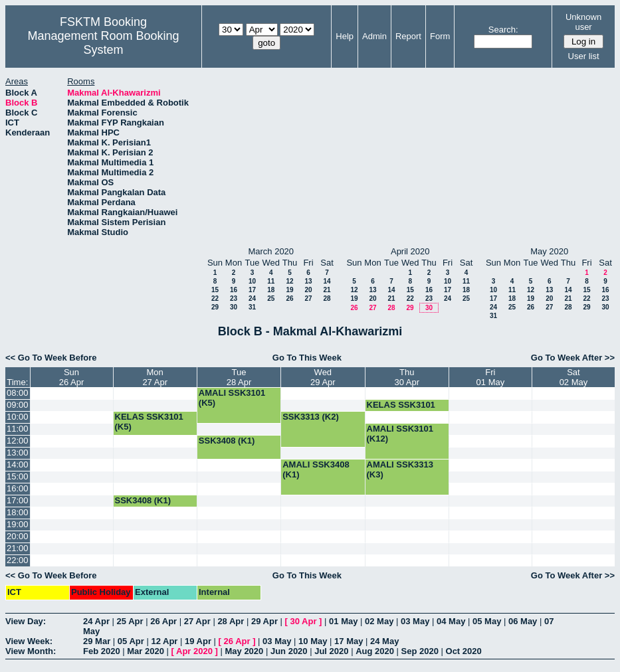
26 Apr (163, 621)
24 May (384, 641)
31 (252, 307)
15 (215, 290)
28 (327, 298)
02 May (379, 621)
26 (289, 298)
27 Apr (197, 621)
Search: (503, 30)
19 (289, 290)
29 (215, 307)
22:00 (18, 560)
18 (271, 290)
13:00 (18, 453)
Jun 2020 (289, 651)
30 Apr (304, 621)
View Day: (26, 621)
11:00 (18, 429)
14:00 (18, 464)
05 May (487, 621)
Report (408, 36)
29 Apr (264, 621)
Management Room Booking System (103, 43)
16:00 (18, 488)
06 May (523, 621)
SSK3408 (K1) (227, 441)
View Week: (29, 641)
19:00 (18, 524)
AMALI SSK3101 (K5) (232, 398)
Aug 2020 (375, 651)
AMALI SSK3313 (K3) (400, 469)
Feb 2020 (102, 651)
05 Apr (131, 641)
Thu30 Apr (407, 377)
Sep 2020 (420, 651)
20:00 (18, 536)
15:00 (18, 476)
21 (327, 290)
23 (234, 298)
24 (252, 298)
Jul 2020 (331, 651)
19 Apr (198, 641)
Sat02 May (574, 377)
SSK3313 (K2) (311, 417)
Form (440, 36)
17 (252, 290)
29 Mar (97, 641)
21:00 (18, 548)
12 (289, 281)
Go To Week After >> (573, 358)
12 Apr (164, 641)
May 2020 (244, 651)
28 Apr (231, 621)
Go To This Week (307, 358)
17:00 (18, 500)
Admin (374, 36)
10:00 (18, 417)
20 (308, 290)
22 (215, 298)
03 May (415, 621)
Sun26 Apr (72, 377)
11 (271, 281)
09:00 (18, 405)
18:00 (18, 512)
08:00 (18, 393)
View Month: (31, 651)
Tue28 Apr (239, 377)
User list (584, 56)
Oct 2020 (464, 651)
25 (271, 298)
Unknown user (583, 22)
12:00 (18, 441)
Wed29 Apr (323, 377)
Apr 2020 (194, 651)
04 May (451, 621)
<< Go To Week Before (51, 358)
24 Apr (96, 621)
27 (308, 298)
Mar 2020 (146, 651)
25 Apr (130, 621)
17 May (349, 641)
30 (234, 307)
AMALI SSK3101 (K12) (400, 434)
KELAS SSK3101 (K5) (401, 410)
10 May (313, 641)
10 (252, 281)
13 (308, 281)
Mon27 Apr (155, 377)
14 (327, 281)
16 (234, 290)
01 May (343, 621)
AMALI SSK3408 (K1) (316, 469)
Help (345, 36)
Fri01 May (491, 377)
